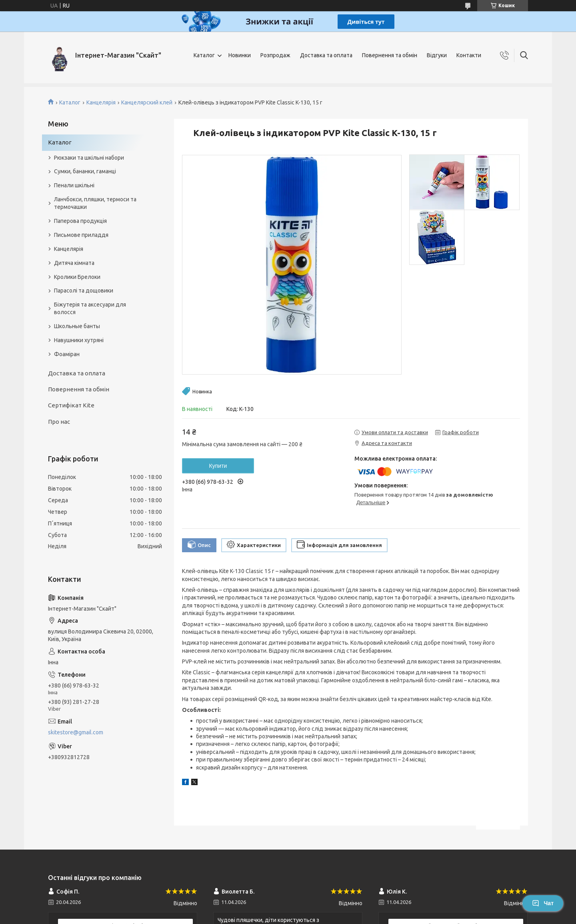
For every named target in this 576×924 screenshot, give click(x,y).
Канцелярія (101, 102)
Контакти (469, 55)
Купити (218, 466)
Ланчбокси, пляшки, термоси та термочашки (95, 203)
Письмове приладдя (81, 235)
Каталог (204, 55)
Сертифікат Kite (71, 405)
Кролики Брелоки (77, 277)
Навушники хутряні (79, 340)
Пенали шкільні (74, 185)
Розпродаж (275, 55)
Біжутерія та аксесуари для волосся (90, 308)
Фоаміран (67, 354)
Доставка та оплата (326, 55)
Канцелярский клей (147, 102)
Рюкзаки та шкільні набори (89, 158)
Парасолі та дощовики (84, 291)
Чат (543, 903)
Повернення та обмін (390, 55)
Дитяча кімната (74, 263)
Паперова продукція (80, 221)
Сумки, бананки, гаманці (85, 171)
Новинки (240, 55)
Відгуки (437, 55)
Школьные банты (77, 326)
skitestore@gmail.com (76, 732)
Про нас (59, 422)
